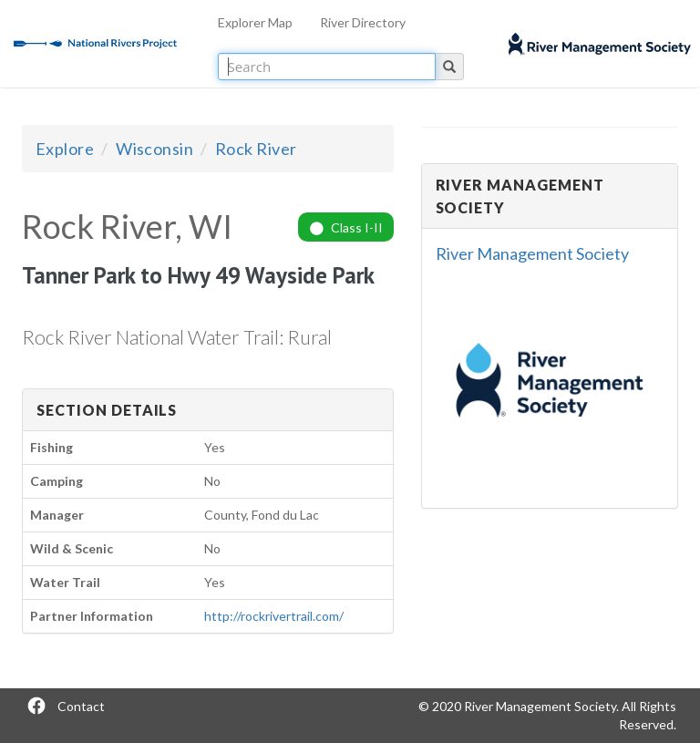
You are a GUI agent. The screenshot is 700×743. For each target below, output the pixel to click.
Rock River (256, 149)
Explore (65, 149)
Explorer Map (255, 22)
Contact (81, 706)
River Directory (363, 22)
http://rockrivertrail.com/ (274, 616)
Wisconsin (154, 149)
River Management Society (532, 253)
